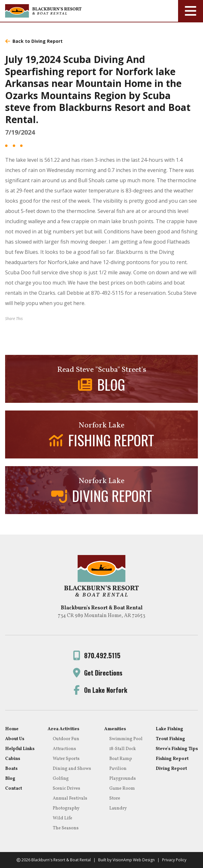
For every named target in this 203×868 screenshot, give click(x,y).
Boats (11, 769)
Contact (14, 789)
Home (12, 729)
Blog (10, 779)
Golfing (61, 779)
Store (115, 798)
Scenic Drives (66, 789)
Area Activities (63, 729)
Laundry (118, 808)
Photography (66, 808)
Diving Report (171, 769)
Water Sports (66, 759)
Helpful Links (20, 749)
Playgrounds (123, 779)
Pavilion (118, 769)
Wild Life (62, 818)
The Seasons (66, 828)
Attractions (64, 749)
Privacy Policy (174, 860)
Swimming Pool (126, 739)
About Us (15, 739)
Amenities (115, 729)
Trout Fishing (170, 739)
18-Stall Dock (123, 749)
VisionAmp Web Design (134, 860)
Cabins (13, 759)
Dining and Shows (72, 769)
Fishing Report (172, 759)
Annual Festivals (70, 798)
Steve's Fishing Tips (177, 749)
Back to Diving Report (34, 41)
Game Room (122, 789)
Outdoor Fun (66, 739)
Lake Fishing (169, 729)
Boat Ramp (121, 759)
